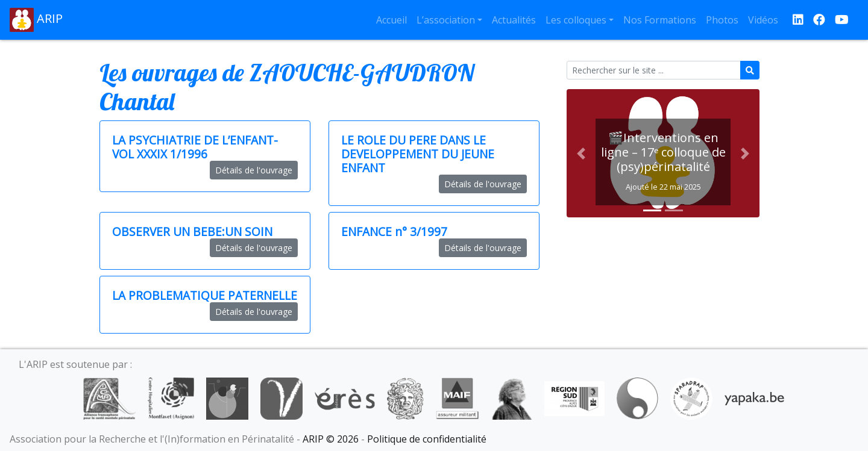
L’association (446, 20)
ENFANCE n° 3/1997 (394, 232)
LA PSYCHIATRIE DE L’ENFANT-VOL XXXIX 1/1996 (195, 147)
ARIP (36, 20)
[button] (581, 153)
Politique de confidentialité (427, 439)
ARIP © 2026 (331, 439)
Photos (722, 20)
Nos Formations (660, 20)
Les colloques (576, 20)
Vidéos (763, 20)
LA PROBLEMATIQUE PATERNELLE (205, 295)
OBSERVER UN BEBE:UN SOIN (192, 232)
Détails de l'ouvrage (254, 170)
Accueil (392, 20)
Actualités (514, 20)
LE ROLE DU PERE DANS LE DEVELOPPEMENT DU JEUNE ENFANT (418, 154)
